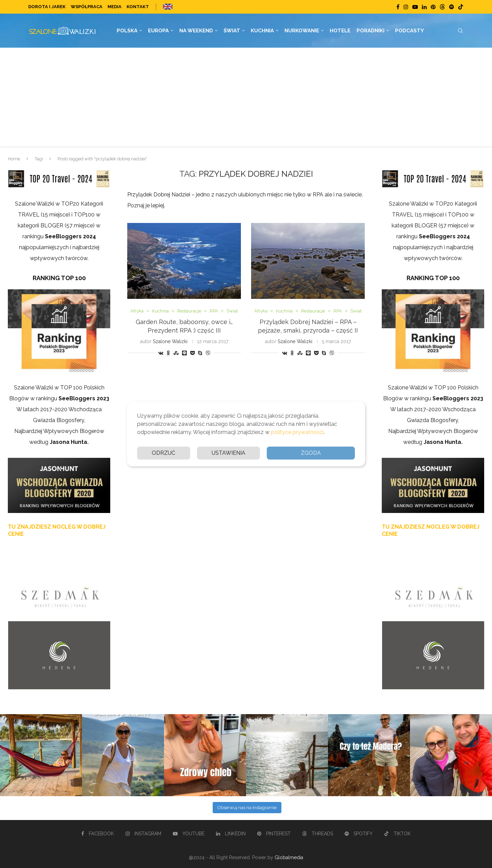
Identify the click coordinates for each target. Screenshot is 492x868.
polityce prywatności (297, 432)
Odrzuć (163, 453)
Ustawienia (228, 453)
